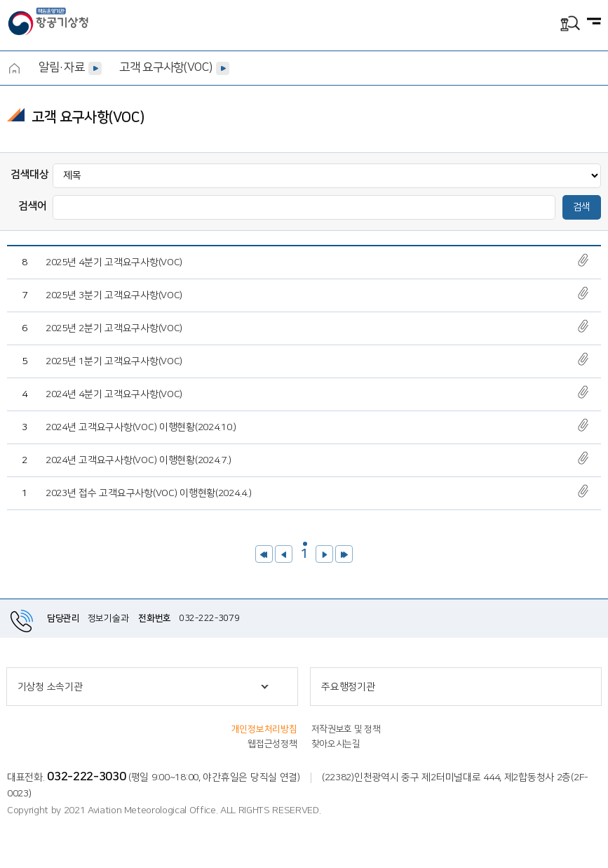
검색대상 (30, 174)
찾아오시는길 (336, 744)
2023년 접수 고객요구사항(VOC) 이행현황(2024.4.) (148, 493)
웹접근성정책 (272, 744)
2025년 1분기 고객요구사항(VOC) (114, 361)
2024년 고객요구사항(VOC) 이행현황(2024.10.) (141, 427)
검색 (582, 207)
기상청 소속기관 (50, 687)
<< (264, 554)
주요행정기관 (348, 687)
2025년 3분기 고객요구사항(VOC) (114, 295)
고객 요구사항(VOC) (165, 67)
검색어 (33, 206)
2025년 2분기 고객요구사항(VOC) (114, 328)
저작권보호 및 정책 (346, 729)
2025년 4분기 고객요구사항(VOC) (114, 262)
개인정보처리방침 (264, 729)
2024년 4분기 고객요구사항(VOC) (114, 394)
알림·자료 (61, 67)
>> (344, 554)
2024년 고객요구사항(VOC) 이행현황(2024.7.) (138, 460)
